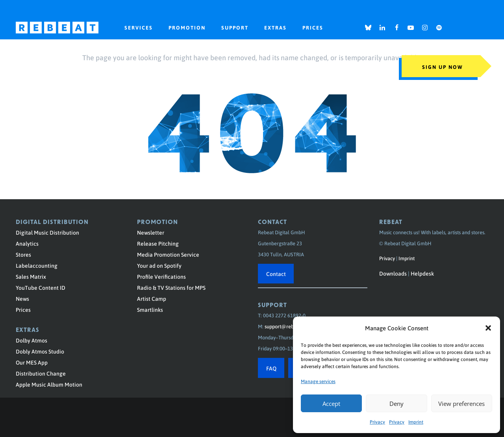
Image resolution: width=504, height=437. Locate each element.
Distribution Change (41, 373)
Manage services (318, 381)
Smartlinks (150, 309)
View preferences (461, 404)
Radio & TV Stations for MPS (171, 287)
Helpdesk (422, 273)
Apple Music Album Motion (49, 384)
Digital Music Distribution (47, 232)
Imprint (416, 422)
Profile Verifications (161, 276)
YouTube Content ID (41, 287)
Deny (397, 404)
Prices (23, 309)
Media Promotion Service (168, 254)
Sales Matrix (31, 276)
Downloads (393, 273)
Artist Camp (152, 298)
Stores (23, 254)
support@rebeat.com (288, 326)
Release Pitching (158, 243)
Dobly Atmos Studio (40, 351)
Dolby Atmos (31, 340)
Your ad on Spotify (159, 265)
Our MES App (32, 362)
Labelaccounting (37, 265)
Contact (276, 274)
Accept (331, 404)
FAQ (271, 368)
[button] (488, 328)
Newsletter (151, 232)
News (22, 298)
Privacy (377, 422)
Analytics (27, 243)
